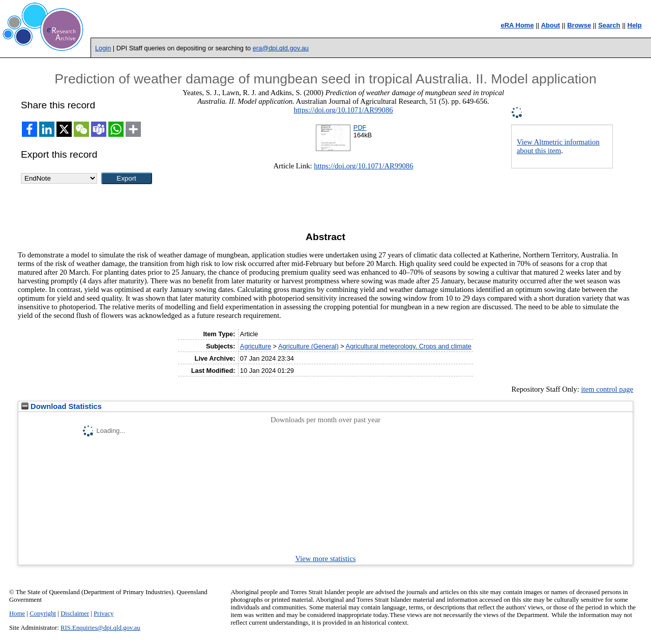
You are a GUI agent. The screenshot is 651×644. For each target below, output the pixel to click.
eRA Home (517, 25)
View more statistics (326, 559)
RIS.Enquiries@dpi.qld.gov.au (100, 628)
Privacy (103, 613)
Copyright (43, 613)
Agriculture (256, 346)
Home (17, 613)
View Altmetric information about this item (558, 146)
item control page (607, 389)
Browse (579, 25)
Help (635, 25)
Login (103, 48)
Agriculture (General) (308, 346)
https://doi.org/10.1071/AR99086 (343, 110)
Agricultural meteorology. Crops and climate (409, 346)
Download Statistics (62, 406)
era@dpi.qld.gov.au (281, 48)
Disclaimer (75, 613)
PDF (360, 127)
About (551, 25)
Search (609, 25)
